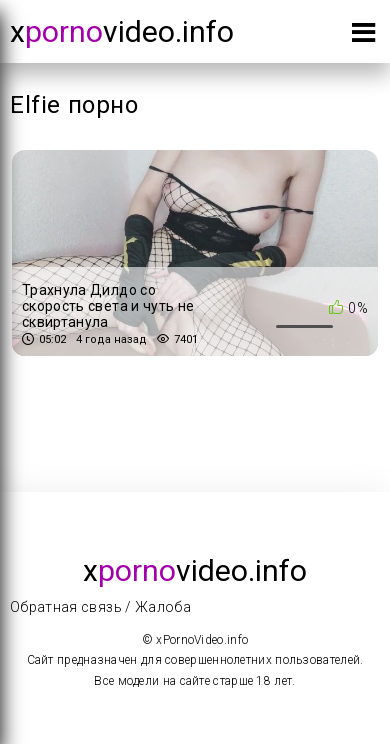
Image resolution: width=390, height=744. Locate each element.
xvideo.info (122, 31)
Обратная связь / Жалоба (100, 607)
